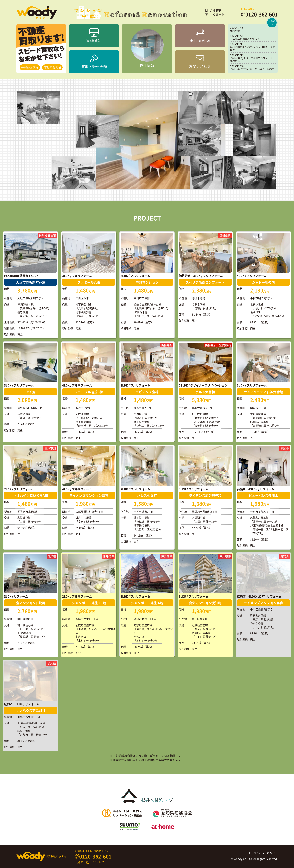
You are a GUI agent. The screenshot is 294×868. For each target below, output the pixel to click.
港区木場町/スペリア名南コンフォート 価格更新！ (253, 60)
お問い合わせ (200, 62)
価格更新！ (236, 31)
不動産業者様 (52, 67)
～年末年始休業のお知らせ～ (246, 39)
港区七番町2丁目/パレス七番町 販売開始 (252, 71)
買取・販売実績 (94, 62)
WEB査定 (94, 36)
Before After (200, 36)
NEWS (272, 23)
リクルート (215, 14)
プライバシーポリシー (264, 853)
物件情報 (147, 49)
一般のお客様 (30, 67)
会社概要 (213, 10)
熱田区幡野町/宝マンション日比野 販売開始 (253, 48)
